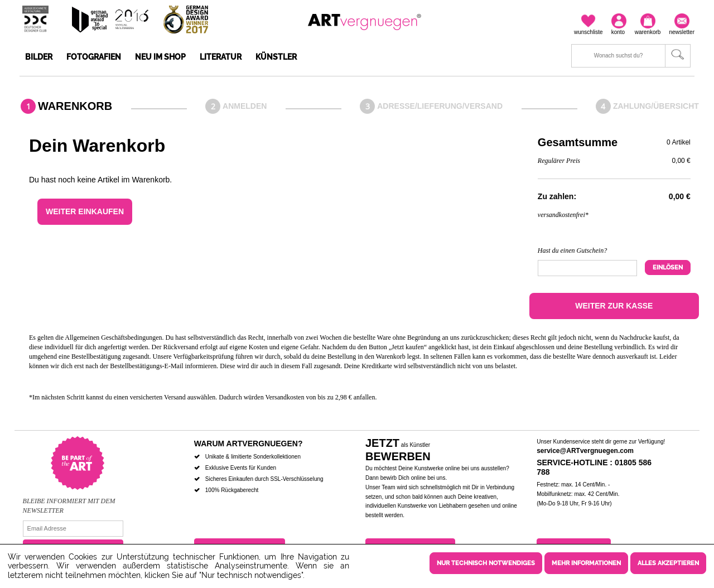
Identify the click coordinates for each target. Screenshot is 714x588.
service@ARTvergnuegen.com (585, 451)
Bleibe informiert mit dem (69, 501)
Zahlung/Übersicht (656, 106)
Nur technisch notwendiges (486, 563)
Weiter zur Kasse (614, 306)
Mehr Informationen (586, 563)
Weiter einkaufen (85, 211)
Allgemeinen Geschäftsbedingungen (113, 338)
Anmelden (245, 106)
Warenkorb (75, 106)
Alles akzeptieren (668, 563)
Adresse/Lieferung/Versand (440, 106)
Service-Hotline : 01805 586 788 (594, 467)
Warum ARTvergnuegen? (249, 444)
